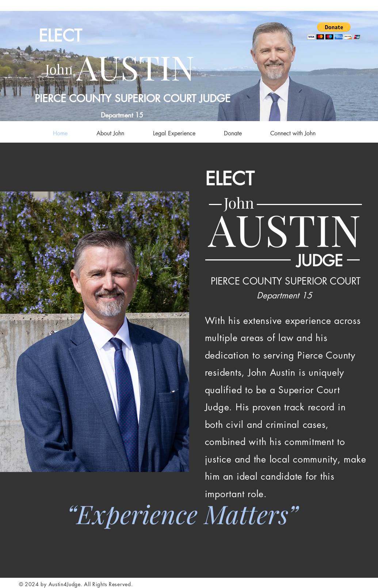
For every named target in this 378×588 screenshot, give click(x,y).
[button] (334, 31)
